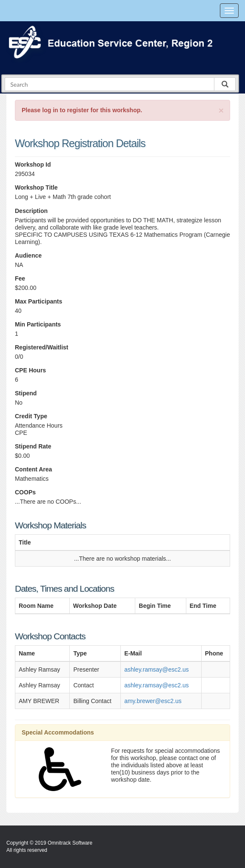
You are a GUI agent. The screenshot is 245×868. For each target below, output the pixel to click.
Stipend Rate (33, 446)
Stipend (26, 393)
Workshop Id (33, 165)
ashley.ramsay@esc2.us (157, 669)
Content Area (33, 469)
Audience (28, 255)
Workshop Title (36, 187)
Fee (20, 278)
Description (31, 211)
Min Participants (38, 324)
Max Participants (38, 301)
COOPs (25, 492)
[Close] (221, 110)
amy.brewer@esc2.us (153, 701)
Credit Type (31, 416)
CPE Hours (30, 370)
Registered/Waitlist (42, 347)
